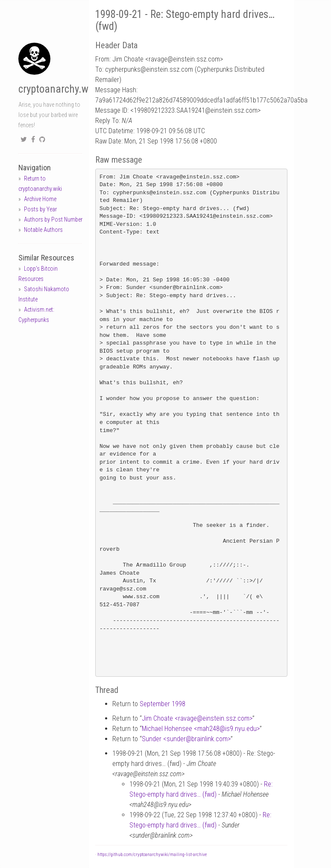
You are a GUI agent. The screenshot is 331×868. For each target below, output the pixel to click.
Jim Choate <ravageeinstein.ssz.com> (197, 718)
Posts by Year (40, 209)
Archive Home (40, 199)
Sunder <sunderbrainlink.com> (186, 739)
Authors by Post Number (53, 219)
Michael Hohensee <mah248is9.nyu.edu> (201, 729)
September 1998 (163, 704)
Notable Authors (43, 230)
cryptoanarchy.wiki (59, 89)
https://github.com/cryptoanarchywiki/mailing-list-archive (152, 855)
